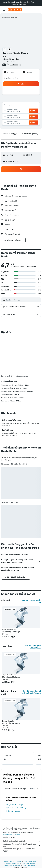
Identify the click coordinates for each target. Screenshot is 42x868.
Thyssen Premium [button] (8, 721)
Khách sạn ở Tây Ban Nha (11, 864)
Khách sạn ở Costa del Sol (12, 866)
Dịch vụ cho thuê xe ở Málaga (16, 808)
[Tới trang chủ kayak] (15, 10)
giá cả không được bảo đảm (12, 834)
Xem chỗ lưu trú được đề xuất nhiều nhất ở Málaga (32, 692)
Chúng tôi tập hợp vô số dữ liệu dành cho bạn (22, 845)
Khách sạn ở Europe (30, 862)
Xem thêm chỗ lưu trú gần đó (31, 601)
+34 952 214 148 (9, 62)
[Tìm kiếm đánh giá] (23, 300)
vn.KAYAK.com (8, 862)
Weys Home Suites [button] (9, 629)
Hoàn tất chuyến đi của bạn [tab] (15, 789)
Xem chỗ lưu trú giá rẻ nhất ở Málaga (33, 647)
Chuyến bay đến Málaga (15, 805)
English (23, 4)
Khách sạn (18, 862)
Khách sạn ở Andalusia (29, 864)
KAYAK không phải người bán (22, 841)
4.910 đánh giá (15, 65)
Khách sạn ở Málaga (13, 811)
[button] (40, 3)
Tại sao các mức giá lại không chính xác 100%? (22, 850)
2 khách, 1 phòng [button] (11, 78)
